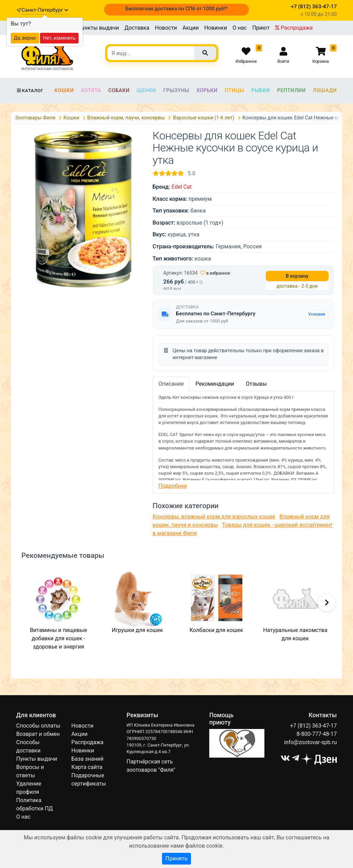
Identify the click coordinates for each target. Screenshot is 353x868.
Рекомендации (215, 384)
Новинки (215, 28)
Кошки (64, 90)
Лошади (325, 90)
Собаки (119, 90)
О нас (239, 28)
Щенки (147, 90)
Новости (166, 28)
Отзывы (256, 384)
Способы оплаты (38, 726)
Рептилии (291, 90)
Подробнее (173, 486)
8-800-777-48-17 (317, 734)
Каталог (30, 91)
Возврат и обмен (38, 734)
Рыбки (261, 90)
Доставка (137, 28)
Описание (171, 384)
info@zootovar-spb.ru (310, 742)
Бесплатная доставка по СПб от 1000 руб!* (176, 9)
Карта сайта (87, 767)
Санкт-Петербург (45, 10)
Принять (176, 859)
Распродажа (294, 28)
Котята (91, 90)
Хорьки (207, 90)
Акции (190, 28)
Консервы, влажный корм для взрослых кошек (214, 517)
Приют (261, 28)
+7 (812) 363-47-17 (313, 726)
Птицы (234, 90)
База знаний (87, 759)
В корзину (297, 276)
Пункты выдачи (98, 28)
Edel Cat (181, 187)
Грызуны (176, 90)
